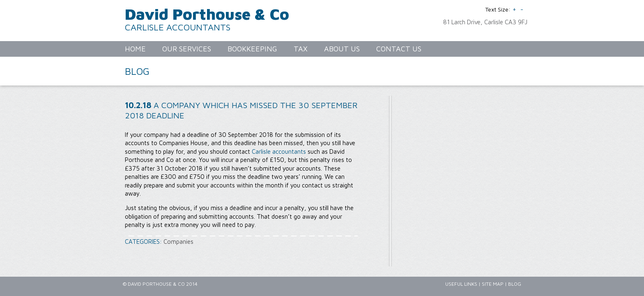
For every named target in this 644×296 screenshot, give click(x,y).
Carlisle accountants (279, 151)
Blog (515, 284)
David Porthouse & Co (207, 14)
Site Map (493, 284)
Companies (178, 242)
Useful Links (461, 284)
